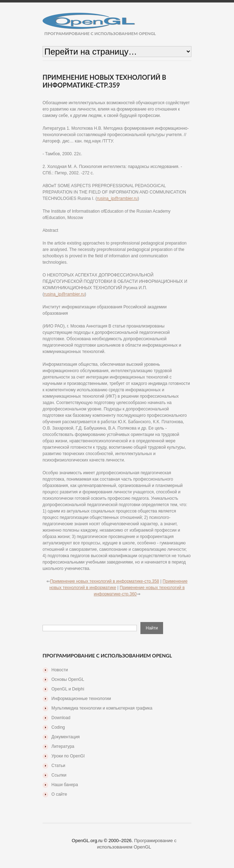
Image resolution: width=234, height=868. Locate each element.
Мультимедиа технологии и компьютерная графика (102, 708)
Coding (58, 727)
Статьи (58, 766)
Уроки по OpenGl (68, 756)
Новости (60, 670)
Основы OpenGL (68, 679)
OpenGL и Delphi (68, 689)
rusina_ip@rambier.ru (117, 198)
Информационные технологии (81, 699)
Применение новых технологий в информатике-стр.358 (105, 581)
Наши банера (65, 785)
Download (61, 718)
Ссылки (59, 775)
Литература (63, 746)
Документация (66, 737)
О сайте (59, 794)
